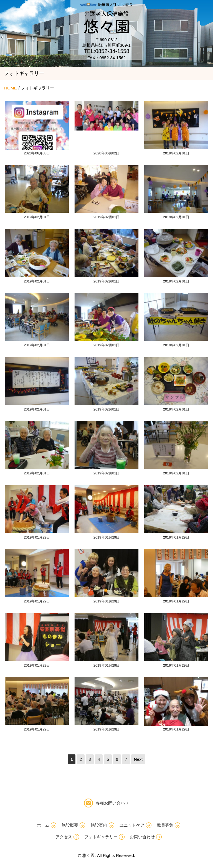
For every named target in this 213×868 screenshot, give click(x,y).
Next (138, 759)
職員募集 (165, 825)
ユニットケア (132, 825)
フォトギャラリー (101, 837)
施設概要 (70, 825)
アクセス (64, 837)
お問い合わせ (142, 837)
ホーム (43, 825)
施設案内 (99, 825)
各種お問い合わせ (112, 803)
